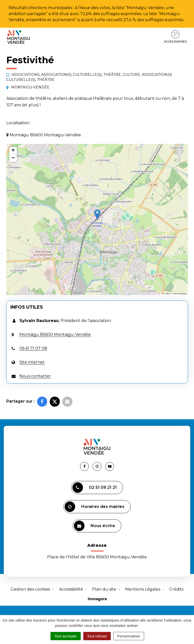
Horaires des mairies (94, 507)
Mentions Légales (143, 589)
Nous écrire (94, 526)
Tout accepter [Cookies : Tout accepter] (66, 636)
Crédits (176, 589)
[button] (97, 214)
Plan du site (104, 589)
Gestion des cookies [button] (30, 589)
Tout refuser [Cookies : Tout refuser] (97, 636)
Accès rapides (175, 37)
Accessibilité (71, 589)
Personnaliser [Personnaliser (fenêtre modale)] (129, 636)
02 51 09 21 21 (95, 488)
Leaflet (166, 294)
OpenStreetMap (180, 294)
